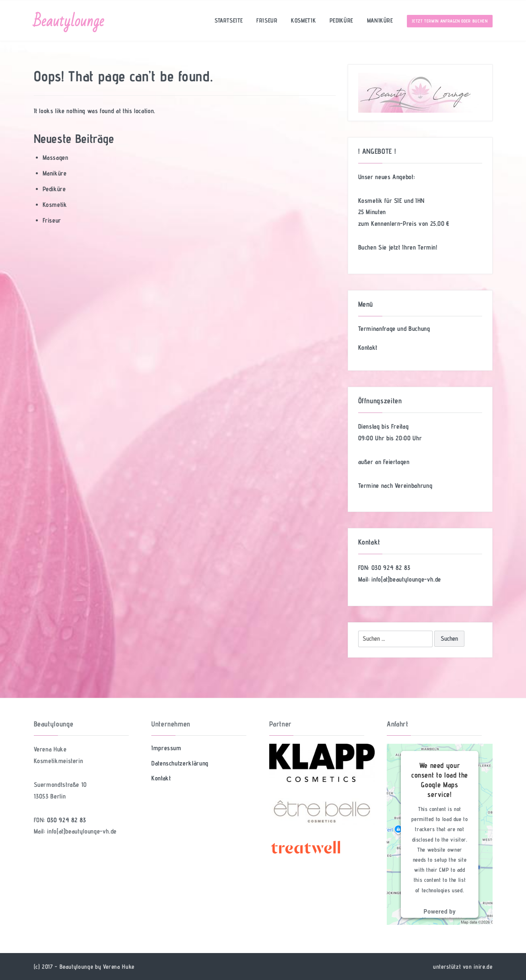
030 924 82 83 (391, 568)
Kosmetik (303, 20)
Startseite (229, 20)
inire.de (483, 967)
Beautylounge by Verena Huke (97, 967)
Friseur (267, 20)
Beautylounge (69, 21)
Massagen (56, 158)
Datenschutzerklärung (180, 763)
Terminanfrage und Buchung (394, 329)
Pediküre (341, 20)
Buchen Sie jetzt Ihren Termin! (398, 247)
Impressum (166, 748)
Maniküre (380, 20)
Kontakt (368, 348)
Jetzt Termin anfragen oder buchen (450, 21)
